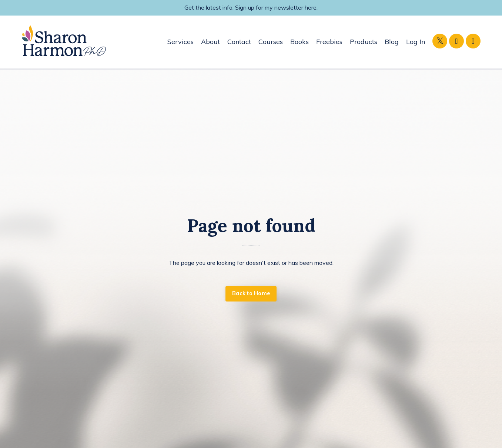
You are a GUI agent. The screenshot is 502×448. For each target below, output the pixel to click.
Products (364, 42)
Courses (271, 42)
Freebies (329, 42)
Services (180, 42)
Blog (392, 42)
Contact (239, 42)
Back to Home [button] (251, 293)
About (210, 42)
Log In (416, 42)
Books (299, 42)
